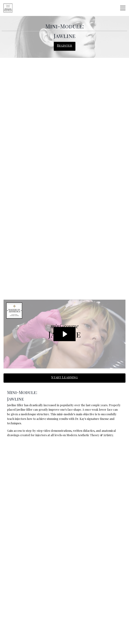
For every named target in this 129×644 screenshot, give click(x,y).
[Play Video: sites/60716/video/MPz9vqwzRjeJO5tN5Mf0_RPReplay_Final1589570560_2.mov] (64, 334)
